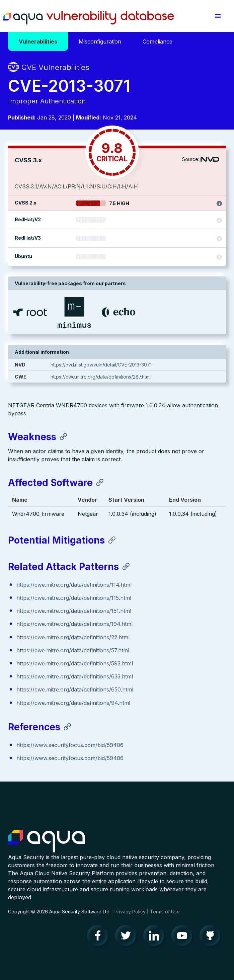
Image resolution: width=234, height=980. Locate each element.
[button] (218, 16)
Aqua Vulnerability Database (89, 18)
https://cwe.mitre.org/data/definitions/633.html (75, 676)
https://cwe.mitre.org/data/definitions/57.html (73, 650)
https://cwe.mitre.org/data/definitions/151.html (74, 611)
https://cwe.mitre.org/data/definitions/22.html (73, 637)
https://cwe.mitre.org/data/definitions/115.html (74, 598)
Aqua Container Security (47, 841)
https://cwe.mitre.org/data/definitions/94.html (73, 703)
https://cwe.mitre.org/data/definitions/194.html (74, 624)
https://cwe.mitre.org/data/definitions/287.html (101, 377)
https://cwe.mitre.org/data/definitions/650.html (75, 689)
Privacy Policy (130, 912)
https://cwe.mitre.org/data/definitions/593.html (75, 663)
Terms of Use (165, 912)
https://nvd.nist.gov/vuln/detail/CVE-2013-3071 (101, 365)
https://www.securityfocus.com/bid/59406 (70, 745)
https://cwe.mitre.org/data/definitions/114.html (74, 585)
